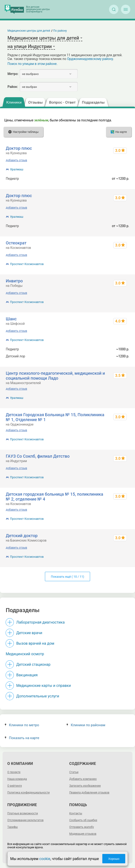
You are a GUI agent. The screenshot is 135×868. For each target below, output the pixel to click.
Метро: (13, 74)
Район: (13, 87)
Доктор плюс (19, 148)
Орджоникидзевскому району (90, 59)
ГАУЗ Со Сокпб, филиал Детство (38, 456)
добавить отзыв (16, 160)
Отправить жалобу (82, 827)
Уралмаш (17, 169)
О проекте (14, 772)
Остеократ (16, 243)
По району (60, 31)
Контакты (76, 813)
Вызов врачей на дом (35, 643)
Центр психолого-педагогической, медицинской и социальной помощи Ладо (55, 376)
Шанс (11, 319)
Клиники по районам (86, 725)
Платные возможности (23, 813)
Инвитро (14, 281)
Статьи (74, 772)
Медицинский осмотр (25, 654)
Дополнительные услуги (38, 696)
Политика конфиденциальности (28, 793)
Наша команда (17, 779)
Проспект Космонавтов (27, 264)
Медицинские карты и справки (43, 686)
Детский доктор (22, 536)
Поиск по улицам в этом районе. (33, 64)
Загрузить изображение (85, 786)
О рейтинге (15, 786)
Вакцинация (27, 675)
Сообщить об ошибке (83, 820)
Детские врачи (29, 633)
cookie (45, 859)
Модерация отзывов (83, 834)
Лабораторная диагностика (40, 622)
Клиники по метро (22, 725)
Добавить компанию (83, 779)
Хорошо (114, 859)
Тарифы (13, 827)
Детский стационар (33, 664)
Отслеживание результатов (25, 820)
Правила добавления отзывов (89, 793)
